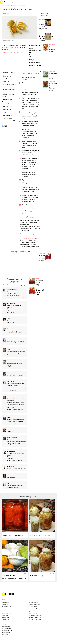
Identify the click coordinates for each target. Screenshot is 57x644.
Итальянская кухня (6, 629)
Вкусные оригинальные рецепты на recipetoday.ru (8, 594)
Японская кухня (6, 640)
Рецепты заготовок (6, 608)
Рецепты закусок (6, 610)
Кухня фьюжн (5, 634)
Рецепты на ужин (34, 602)
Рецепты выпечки (6, 602)
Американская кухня (7, 630)
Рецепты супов (5, 619)
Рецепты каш (5, 612)
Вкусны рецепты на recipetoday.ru (7, 2)
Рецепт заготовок (7, 52)
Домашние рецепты (34, 608)
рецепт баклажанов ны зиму (10, 47)
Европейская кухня (6, 625)
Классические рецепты (35, 616)
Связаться (4, 599)
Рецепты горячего (6, 604)
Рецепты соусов (6, 617)
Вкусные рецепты (34, 614)
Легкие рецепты (33, 606)
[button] (55, 2)
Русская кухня (5, 623)
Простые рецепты (34, 612)
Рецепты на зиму (18, 52)
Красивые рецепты (34, 610)
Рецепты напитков (6, 614)
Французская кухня (6, 632)
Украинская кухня (6, 636)
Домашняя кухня (6, 627)
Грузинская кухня (6, 638)
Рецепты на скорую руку (35, 617)
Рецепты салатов (6, 616)
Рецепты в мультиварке (35, 619)
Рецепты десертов (6, 606)
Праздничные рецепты (35, 604)
